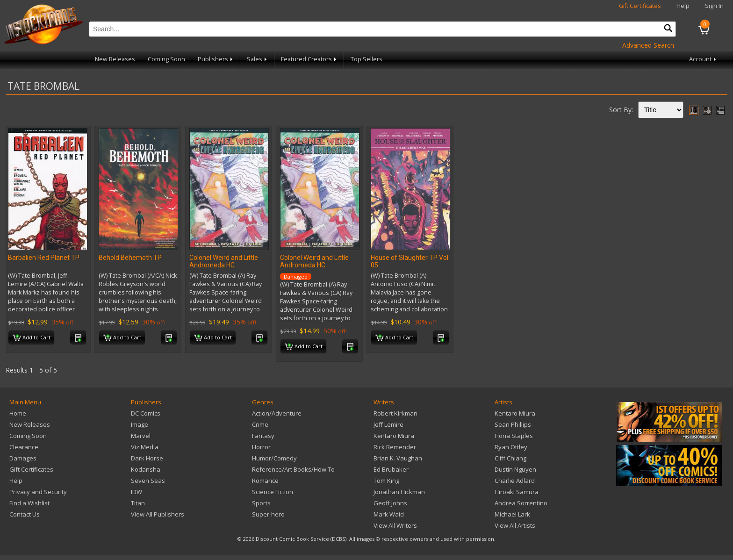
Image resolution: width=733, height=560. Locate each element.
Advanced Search (648, 45)
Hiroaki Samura (517, 492)
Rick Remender (395, 447)
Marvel (141, 436)
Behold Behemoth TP (130, 258)
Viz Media (145, 447)
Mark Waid (389, 514)
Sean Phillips (513, 424)
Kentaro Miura (394, 436)
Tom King (386, 481)
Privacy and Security (38, 492)
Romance (265, 481)
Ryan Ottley (511, 447)
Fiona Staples (514, 436)
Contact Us (25, 514)
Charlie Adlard (515, 481)
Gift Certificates (640, 6)
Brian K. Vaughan (398, 458)
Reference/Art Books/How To (293, 469)
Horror (261, 447)
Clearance (24, 447)
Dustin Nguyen (515, 469)
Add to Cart (32, 338)
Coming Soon (166, 59)
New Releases (115, 59)
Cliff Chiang (510, 458)
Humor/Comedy (274, 458)
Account (703, 59)
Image (140, 424)
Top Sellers (366, 59)
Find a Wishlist (29, 503)
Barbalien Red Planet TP (44, 258)
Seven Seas (148, 481)
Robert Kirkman (395, 413)
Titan (138, 503)
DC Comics (146, 413)
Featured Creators (309, 59)
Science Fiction (273, 492)
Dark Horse (147, 458)
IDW (137, 492)
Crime (260, 424)
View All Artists (515, 525)
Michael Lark (512, 514)
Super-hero (268, 514)
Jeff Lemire (388, 424)
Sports (261, 503)
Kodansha (146, 469)
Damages (23, 458)
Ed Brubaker (391, 469)
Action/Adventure (277, 413)
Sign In (714, 6)
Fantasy (263, 436)
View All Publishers (158, 514)
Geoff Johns (390, 503)
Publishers (216, 59)
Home (18, 413)
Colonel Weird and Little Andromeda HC (224, 261)
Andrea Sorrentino (521, 503)
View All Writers (395, 525)
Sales (258, 59)
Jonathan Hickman (399, 492)
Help (683, 6)
